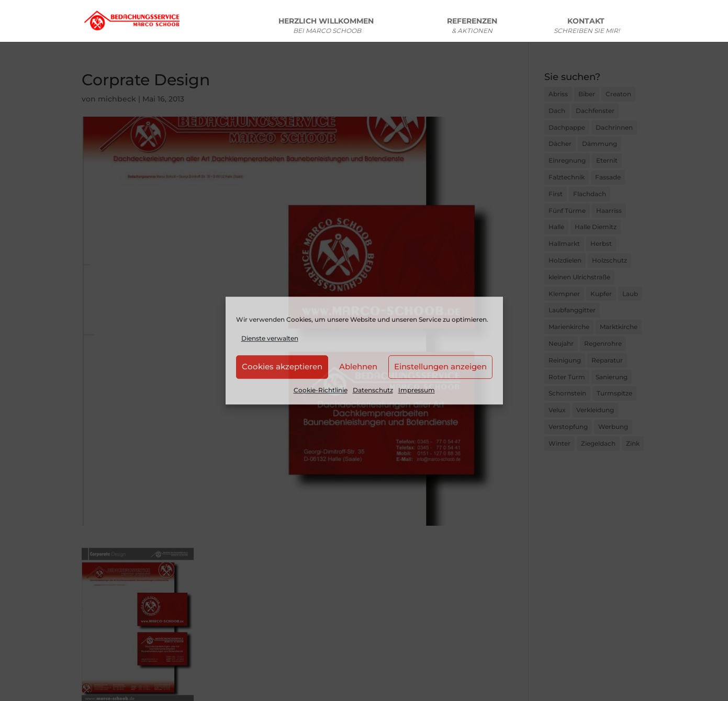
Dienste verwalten (270, 338)
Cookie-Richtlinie (321, 390)
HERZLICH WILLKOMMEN (327, 27)
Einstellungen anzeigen (440, 367)
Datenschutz (373, 390)
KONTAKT (587, 27)
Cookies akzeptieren (282, 367)
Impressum (417, 390)
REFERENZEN (472, 27)
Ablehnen (358, 367)
